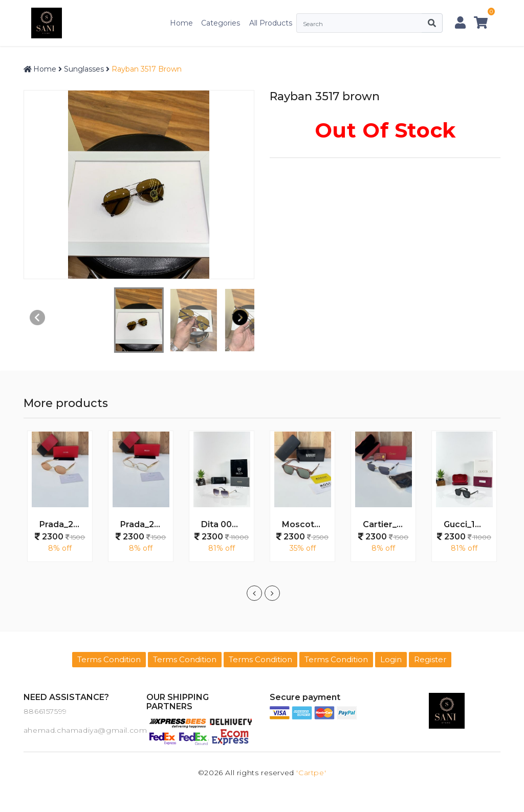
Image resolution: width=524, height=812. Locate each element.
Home (181, 23)
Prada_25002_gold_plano (145, 524)
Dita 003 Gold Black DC (226, 524)
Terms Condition (109, 659)
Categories (221, 23)
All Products (271, 23)
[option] (60, 501)
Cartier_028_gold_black (387, 524)
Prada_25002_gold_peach (64, 524)
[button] (240, 318)
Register (430, 659)
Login (391, 659)
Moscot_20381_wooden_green (307, 524)
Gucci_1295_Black (468, 524)
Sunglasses (84, 69)
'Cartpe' (311, 773)
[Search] (359, 23)
